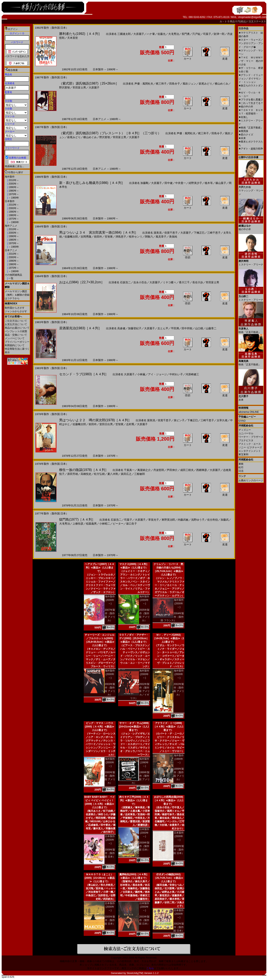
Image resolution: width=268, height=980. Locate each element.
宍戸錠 (196, 34)
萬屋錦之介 (144, 470)
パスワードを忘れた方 (17, 56)
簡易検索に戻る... (14, 166)
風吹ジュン (189, 84)
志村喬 (130, 424)
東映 (241, 464)
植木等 (209, 183)
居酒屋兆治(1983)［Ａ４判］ (80, 328)
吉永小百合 (140, 282)
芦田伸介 (172, 470)
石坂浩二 (125, 282)
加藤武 (225, 520)
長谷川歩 (198, 282)
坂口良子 (132, 524)
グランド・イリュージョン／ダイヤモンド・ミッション (251, 79)
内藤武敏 (183, 520)
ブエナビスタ (246, 440)
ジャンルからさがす (16, 311)
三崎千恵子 (214, 233)
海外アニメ (11, 226)
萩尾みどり (205, 84)
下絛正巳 (199, 233)
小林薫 (141, 374)
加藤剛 (144, 183)
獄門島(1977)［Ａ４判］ (77, 519)
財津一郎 (219, 34)
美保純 (173, 237)
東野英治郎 (168, 520)
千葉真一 (129, 470)
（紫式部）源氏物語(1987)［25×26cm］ (89, 83)
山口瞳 (199, 328)
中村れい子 (176, 374)
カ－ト (224, 21)
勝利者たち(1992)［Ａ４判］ (80, 34)
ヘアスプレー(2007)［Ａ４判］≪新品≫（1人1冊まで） (100, 568)
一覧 (11, 278)
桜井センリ (136, 237)
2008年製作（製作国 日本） (179, 850)
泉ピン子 (179, 420)
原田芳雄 (73, 474)
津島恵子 (121, 237)
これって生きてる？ (251, 103)
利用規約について (15, 345)
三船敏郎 (140, 474)
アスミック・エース (250, 444)
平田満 (175, 328)
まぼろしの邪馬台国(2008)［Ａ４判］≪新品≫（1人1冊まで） (168, 800)
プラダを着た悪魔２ (251, 100)
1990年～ (13, 187)
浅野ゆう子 (198, 520)
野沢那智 (65, 88)
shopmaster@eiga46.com (252, 17)
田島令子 (175, 84)
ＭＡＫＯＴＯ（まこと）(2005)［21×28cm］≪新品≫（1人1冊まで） (100, 878)
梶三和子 (161, 84)
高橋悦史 (86, 474)
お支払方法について (16, 324)
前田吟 (98, 237)
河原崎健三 (192, 374)
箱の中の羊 (246, 107)
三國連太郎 (124, 34)
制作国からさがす (15, 308)
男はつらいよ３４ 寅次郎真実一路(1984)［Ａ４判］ (99, 232)
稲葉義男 (91, 524)
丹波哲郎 (159, 470)
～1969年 (13, 198)
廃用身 (243, 131)
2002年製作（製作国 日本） (179, 927)
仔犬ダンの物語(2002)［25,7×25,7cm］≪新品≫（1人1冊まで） (168, 878)
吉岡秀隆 (86, 237)
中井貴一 (181, 183)
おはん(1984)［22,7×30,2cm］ (82, 282)
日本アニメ (11, 250)
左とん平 (163, 328)
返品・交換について (16, 335)
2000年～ (13, 184)
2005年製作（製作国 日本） (110, 920)
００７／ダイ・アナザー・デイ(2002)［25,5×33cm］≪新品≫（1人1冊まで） (134, 638)
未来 (242, 138)
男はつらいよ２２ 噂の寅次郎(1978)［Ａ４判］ (95, 420)
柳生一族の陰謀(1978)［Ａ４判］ (84, 470)
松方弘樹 (99, 474)
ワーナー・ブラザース (251, 437)
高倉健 (121, 328)
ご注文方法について (16, 321)
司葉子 (207, 34)
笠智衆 (109, 237)
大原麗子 (139, 34)
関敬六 (149, 237)
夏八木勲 (113, 474)
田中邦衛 (187, 328)
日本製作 (10, 201)
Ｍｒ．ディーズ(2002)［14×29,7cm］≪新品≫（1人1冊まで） (168, 638)
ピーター (118, 524)
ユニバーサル (246, 433)
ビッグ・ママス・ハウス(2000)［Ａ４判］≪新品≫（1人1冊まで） (100, 727)
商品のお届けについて (17, 328)
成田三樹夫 (187, 470)
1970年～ (13, 194)
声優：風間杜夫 (144, 84)
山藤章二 (211, 328)
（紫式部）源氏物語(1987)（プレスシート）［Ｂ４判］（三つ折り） (110, 133)
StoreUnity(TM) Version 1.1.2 (143, 973)
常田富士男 (79, 88)
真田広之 (126, 474)
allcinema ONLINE (249, 412)
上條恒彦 (78, 524)
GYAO (242, 421)
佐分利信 (213, 520)
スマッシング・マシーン (251, 189)
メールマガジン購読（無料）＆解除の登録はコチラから (17, 295)
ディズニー (245, 430)
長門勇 (186, 34)
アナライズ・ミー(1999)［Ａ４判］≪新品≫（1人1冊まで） (168, 727)
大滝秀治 (174, 34)
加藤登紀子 (135, 328)
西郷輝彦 (202, 470)
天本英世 (73, 38)
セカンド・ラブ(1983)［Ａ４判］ (84, 374)
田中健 (169, 183)
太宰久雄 (222, 420)
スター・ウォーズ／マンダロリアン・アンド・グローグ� (251, 43)
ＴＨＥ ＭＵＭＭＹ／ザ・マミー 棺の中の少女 (251, 61)
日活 (241, 471)
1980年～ (13, 191)
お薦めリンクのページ (251, 480)
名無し (243, 117)
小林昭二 (105, 524)
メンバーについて (15, 338)
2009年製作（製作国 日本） (110, 853)
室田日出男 (106, 424)
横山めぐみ (222, 84)
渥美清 (158, 233)
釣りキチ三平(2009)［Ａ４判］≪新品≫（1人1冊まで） (134, 800)
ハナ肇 (151, 34)
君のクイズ (246, 135)
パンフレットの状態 (16, 331)
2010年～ (13, 180)
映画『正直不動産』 (251, 128)
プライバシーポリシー (17, 342)
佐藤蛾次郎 (71, 237)
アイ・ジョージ (157, 374)
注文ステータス (257, 21)
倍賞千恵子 (171, 233)
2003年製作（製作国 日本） (144, 920)
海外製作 (10, 177)
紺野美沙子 (195, 183)
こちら (150, 968)
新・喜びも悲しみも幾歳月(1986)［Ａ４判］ (92, 183)
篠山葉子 (221, 183)
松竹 (241, 467)
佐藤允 (162, 34)
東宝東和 (243, 454)
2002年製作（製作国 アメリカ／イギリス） (140, 691)
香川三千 (184, 282)
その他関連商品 (13, 275)
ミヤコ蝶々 (170, 282)
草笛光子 (154, 520)
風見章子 (161, 237)
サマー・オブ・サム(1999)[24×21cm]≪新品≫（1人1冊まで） (134, 727)
